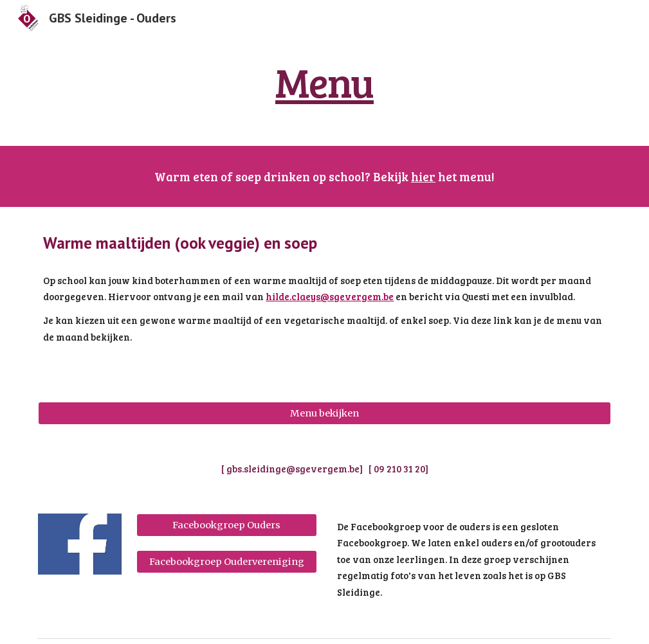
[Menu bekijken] (324, 413)
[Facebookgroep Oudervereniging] (227, 561)
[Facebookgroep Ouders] (227, 525)
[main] (325, 82)
